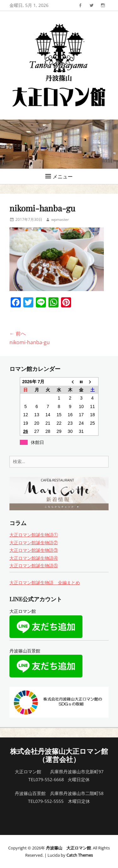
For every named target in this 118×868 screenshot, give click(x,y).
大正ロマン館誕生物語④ (34, 558)
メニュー (63, 176)
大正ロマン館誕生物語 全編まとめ (45, 582)
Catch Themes (80, 855)
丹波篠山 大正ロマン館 (68, 848)
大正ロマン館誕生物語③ (34, 550)
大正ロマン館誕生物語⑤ (34, 566)
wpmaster (60, 219)
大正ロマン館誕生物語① (34, 535)
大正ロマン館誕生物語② (34, 543)
